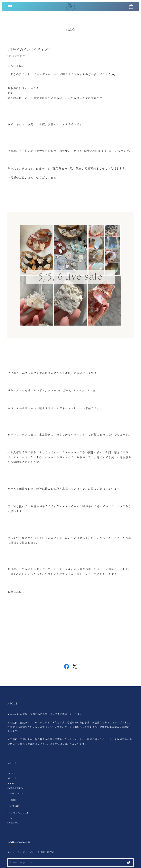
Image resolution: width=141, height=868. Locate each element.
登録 (128, 863)
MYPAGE (14, 806)
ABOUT (12, 778)
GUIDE (13, 800)
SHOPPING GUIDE (18, 813)
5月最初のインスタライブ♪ (29, 52)
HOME (11, 773)
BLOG (11, 783)
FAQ (10, 818)
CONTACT (14, 823)
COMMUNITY (15, 788)
